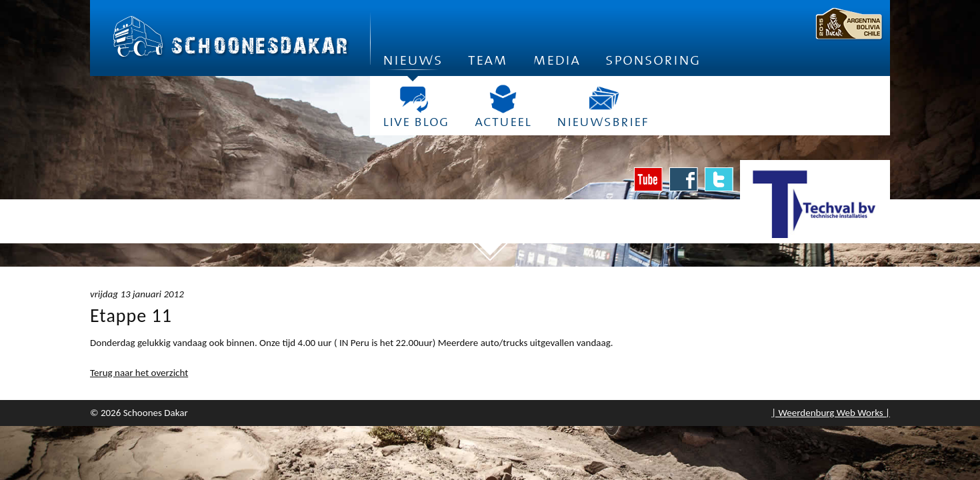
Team (488, 60)
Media (556, 60)
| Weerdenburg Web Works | (831, 413)
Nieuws (413, 64)
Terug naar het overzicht (139, 373)
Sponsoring (653, 60)
